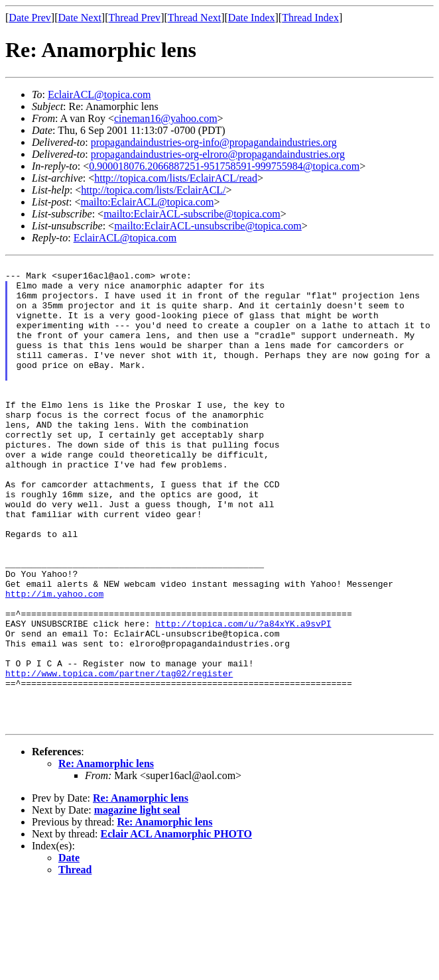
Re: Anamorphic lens (106, 857)
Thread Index (310, 18)
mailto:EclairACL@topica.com (147, 202)
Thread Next (194, 18)
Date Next (80, 18)
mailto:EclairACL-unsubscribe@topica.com (208, 226)
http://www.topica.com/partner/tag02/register (119, 757)
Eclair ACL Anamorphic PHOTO (176, 927)
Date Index (252, 18)
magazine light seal (137, 903)
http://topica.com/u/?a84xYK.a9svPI (243, 697)
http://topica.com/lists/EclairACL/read (176, 178)
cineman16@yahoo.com (166, 118)
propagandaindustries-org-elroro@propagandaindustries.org (218, 154)
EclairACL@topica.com (99, 94)
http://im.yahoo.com (54, 661)
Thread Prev (134, 18)
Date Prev (30, 18)
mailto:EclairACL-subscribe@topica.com (192, 214)
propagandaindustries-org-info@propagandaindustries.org (214, 142)
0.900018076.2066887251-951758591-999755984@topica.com (224, 166)
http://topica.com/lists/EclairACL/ (153, 190)
